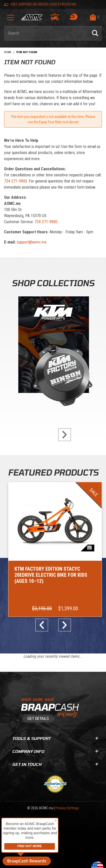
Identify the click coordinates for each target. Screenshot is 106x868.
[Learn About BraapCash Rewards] (51, 711)
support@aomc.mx (32, 242)
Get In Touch (55, 764)
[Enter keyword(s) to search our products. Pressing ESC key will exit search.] (46, 33)
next (63, 435)
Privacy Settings (67, 808)
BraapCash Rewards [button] (27, 861)
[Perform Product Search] (95, 33)
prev (44, 625)
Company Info (55, 751)
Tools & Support (55, 738)
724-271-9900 (16, 181)
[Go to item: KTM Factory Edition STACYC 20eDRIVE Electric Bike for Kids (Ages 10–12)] (55, 550)
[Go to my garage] (55, 17)
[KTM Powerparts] (53, 346)
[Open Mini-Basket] (95, 17)
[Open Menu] (11, 19)
